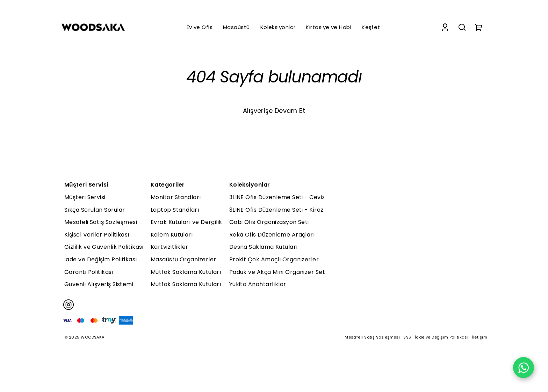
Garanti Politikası (89, 272)
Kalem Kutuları (172, 235)
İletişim (480, 337)
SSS (407, 337)
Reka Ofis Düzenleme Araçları (272, 235)
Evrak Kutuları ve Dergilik (186, 222)
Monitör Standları (176, 197)
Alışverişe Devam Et (274, 111)
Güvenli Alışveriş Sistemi (99, 284)
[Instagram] (68, 305)
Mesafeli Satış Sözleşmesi (101, 222)
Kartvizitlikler (170, 247)
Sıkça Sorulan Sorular (95, 210)
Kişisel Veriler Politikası (97, 235)
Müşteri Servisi (85, 197)
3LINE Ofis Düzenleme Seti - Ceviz (277, 197)
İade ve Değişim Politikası (101, 259)
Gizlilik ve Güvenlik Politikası (104, 247)
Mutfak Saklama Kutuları (186, 272)
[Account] (445, 27)
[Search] (462, 27)
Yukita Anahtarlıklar (258, 284)
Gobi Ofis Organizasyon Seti (269, 222)
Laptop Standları (175, 210)
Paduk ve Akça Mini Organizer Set (277, 272)
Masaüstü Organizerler (183, 259)
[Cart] (479, 27)
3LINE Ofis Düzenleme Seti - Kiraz (276, 210)
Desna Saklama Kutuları (264, 247)
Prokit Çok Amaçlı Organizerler (274, 259)
